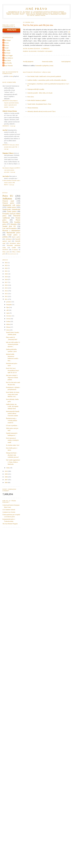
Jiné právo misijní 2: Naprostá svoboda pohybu (12, 377)
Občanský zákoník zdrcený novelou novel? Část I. (42, 111)
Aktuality (14, 224)
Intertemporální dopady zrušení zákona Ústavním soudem (13, 413)
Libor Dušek (7, 50)
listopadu (9, 305)
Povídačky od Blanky (45, 51)
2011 (6, 299)
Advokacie (8, 239)
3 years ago (11, 185)
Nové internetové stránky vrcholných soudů (12, 440)
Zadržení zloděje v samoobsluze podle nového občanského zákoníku (47, 80)
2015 (6, 288)
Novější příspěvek (28, 62)
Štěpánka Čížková (8, 153)
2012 (6, 296)
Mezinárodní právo (13, 233)
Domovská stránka (47, 62)
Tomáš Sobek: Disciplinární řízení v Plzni (39, 104)
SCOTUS (5, 250)
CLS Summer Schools (9, 510)
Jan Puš (5, 130)
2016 (6, 285)
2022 (6, 268)
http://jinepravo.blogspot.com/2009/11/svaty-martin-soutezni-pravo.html (11, 170)
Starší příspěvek (66, 62)
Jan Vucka (6, 176)
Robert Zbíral (7, 60)
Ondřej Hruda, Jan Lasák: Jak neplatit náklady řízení (12, 406)
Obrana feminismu (33, 108)
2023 (6, 265)
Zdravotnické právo (12, 254)
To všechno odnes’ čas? (13, 445)
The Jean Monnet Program (10, 524)
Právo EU (8, 196)
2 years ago (13, 126)
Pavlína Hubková (8, 58)
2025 (6, 263)
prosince (9, 302)
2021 (6, 271)
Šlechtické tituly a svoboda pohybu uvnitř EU (11, 421)
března (8, 327)
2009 (6, 474)
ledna (8, 468)
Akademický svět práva (11, 205)
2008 (6, 477)
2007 (6, 480)
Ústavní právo (8, 203)
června (8, 319)
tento (11, 76)
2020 (6, 274)
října (8, 307)
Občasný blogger (8, 55)
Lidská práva (11, 207)
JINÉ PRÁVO (36, 9)
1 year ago (11, 107)
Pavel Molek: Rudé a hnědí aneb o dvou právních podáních (44, 76)
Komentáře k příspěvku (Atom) (44, 66)
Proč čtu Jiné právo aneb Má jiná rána (38, 25)
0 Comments (45, 49)
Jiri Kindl (6, 48)
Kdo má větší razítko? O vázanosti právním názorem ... (13, 344)
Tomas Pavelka (7, 63)
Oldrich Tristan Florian (10, 111)
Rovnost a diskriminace (11, 230)
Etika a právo (6, 252)
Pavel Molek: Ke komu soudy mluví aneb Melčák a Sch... (13, 394)
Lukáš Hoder (7, 53)
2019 (6, 277)
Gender (14, 247)
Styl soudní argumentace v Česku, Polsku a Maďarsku (13, 462)
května (8, 321)
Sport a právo (16, 237)
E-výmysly (15, 250)
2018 (6, 279)
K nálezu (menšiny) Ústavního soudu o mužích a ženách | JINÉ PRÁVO (11, 183)
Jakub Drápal (7, 40)
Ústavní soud (8, 201)
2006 (6, 482)
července (9, 316)
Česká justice (12, 211)
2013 (6, 294)
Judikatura (7, 198)
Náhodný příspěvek (12, 30)
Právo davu (31, 97)
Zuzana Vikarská (8, 66)
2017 (6, 282)
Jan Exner (6, 43)
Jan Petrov (6, 45)
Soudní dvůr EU (9, 226)
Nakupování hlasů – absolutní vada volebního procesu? (12, 455)
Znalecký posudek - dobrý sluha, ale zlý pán (40, 93)
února (8, 330)
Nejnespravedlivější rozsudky (36, 89)
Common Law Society (9, 512)
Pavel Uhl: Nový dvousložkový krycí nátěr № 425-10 (12, 370)
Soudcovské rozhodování (11, 209)
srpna (8, 313)
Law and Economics (10, 228)
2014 (6, 291)
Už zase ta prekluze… (12, 425)
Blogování (33, 51)
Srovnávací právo (15, 243)
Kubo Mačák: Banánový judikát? (37, 100)
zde (69, 32)
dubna (8, 324)
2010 (6, 471)
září (8, 310)
